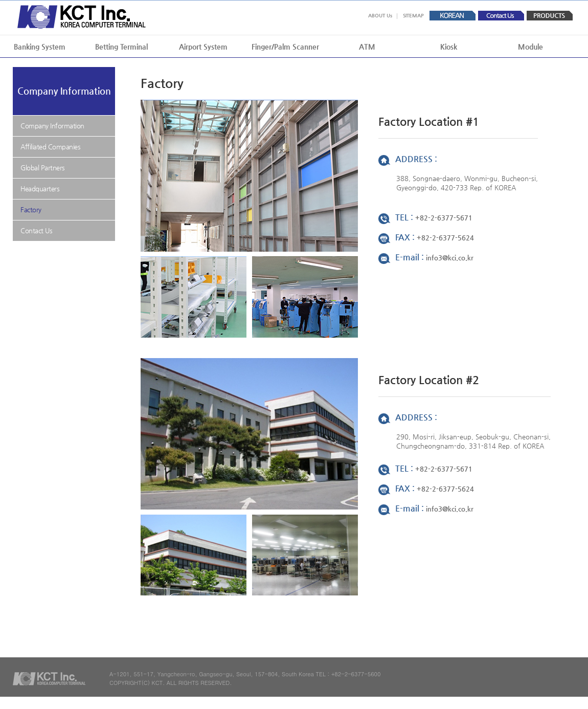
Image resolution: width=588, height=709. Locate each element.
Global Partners (43, 168)
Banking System (40, 47)
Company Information (52, 126)
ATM (367, 47)
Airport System (203, 47)
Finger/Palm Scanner (285, 47)
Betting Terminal (121, 47)
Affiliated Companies (50, 147)
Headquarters (40, 189)
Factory (31, 209)
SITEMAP (413, 16)
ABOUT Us (380, 16)
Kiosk (449, 47)
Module (530, 47)
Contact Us (36, 230)
